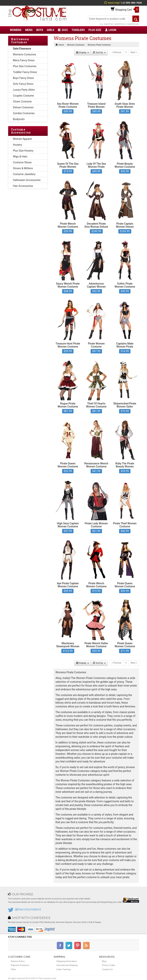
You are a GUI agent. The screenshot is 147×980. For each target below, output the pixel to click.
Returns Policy (18, 961)
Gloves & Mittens (23, 168)
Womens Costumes (24, 54)
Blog (104, 961)
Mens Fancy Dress (24, 60)
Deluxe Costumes (23, 107)
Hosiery (17, 145)
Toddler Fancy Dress (25, 72)
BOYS (40, 30)
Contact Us (107, 969)
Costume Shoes (22, 162)
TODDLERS (78, 30)
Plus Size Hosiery (23, 151)
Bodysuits (19, 119)
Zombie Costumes (24, 113)
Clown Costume (22, 101)
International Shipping (67, 965)
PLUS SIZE (95, 30)
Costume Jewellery (24, 174)
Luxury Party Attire (24, 90)
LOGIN (111, 30)
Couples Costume (23, 96)
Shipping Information (67, 961)
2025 (63, 30)
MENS (29, 30)
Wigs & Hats (20, 157)
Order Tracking (63, 969)
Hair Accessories (23, 186)
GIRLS (51, 30)
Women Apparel (22, 139)
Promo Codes (109, 965)
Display (83, 53)
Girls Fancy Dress (23, 84)
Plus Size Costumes (25, 66)
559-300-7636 (134, 3)
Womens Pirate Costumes (99, 45)
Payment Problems (20, 965)
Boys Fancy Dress (23, 78)
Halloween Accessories (27, 180)
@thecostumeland (28, 909)
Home (60, 45)
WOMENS (16, 30)
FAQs (13, 969)
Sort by (99, 53)
